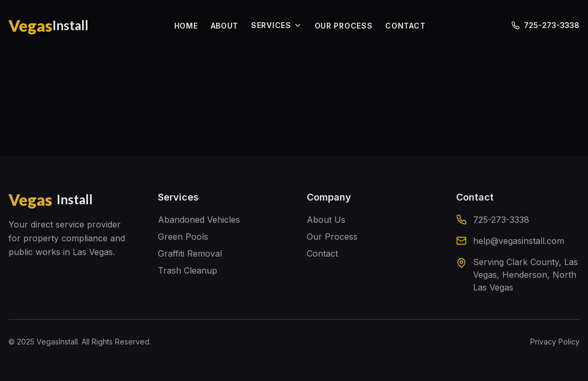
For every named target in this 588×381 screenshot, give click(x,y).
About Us (326, 220)
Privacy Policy (555, 342)
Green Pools (183, 237)
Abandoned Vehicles (199, 220)
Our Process (332, 237)
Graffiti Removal (190, 253)
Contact (322, 253)
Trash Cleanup (188, 270)
